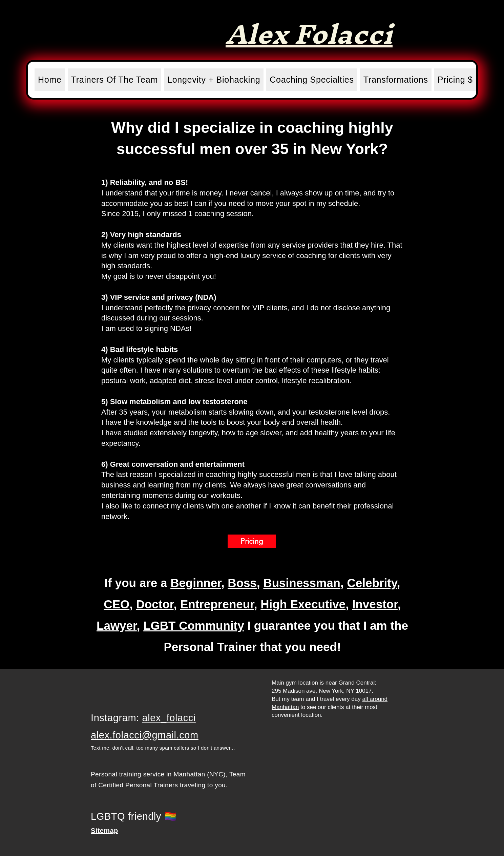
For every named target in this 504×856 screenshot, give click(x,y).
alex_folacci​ (169, 718)
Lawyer (117, 625)
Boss (242, 583)
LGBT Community (194, 625)
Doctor (155, 604)
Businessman (302, 583)
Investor (375, 604)
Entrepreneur (217, 604)
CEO (117, 604)
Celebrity (372, 583)
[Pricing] (252, 541)
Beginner (196, 583)
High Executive (303, 604)
